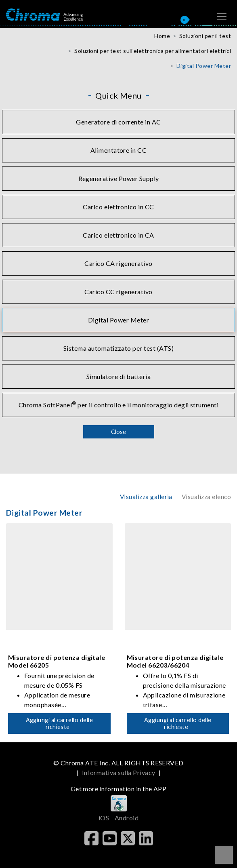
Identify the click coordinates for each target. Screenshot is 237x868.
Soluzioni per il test (205, 36)
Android (127, 818)
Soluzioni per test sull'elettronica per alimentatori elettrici (153, 51)
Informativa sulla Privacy (119, 772)
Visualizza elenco (206, 497)
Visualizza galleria (146, 497)
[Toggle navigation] (222, 17)
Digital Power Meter (204, 66)
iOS (104, 818)
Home (162, 36)
